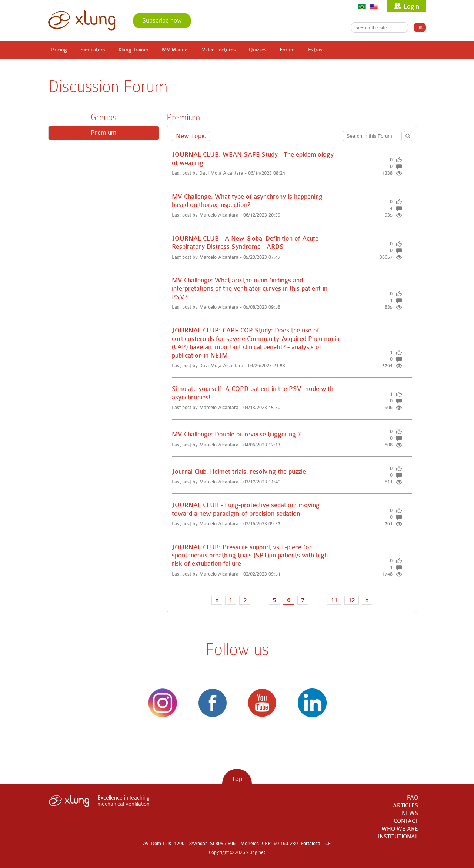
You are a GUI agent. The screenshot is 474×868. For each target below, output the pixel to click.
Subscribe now (162, 21)
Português (362, 6)
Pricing (59, 50)
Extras (315, 50)
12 (351, 600)
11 (334, 600)
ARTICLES (405, 806)
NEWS (410, 813)
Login (411, 6)
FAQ (413, 798)
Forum (287, 50)
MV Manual (175, 50)
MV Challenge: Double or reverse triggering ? (236, 434)
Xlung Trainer (133, 50)
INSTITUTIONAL (398, 837)
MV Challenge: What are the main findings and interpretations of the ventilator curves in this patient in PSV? (250, 289)
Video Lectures (219, 50)
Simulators (93, 50)
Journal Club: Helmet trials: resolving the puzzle (240, 472)
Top (237, 779)
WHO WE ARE (400, 829)
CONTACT (406, 821)
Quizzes (258, 50)
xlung (82, 20)
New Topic (191, 136)
